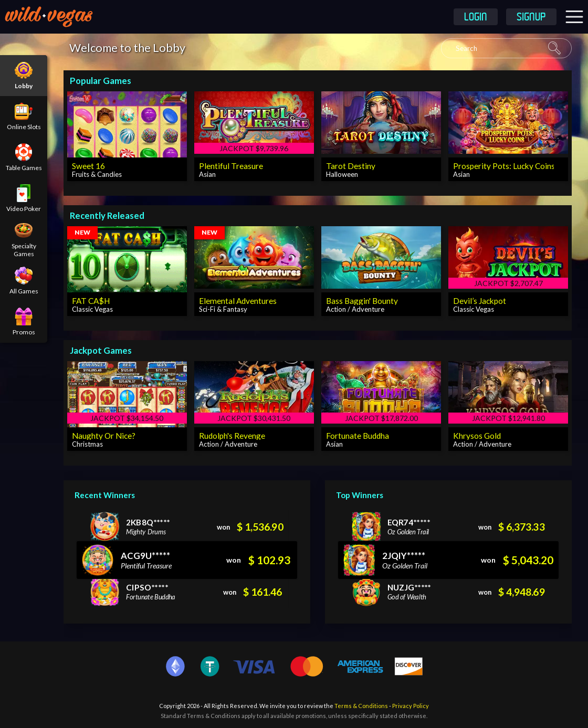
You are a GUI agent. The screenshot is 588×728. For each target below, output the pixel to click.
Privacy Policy (411, 706)
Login (476, 18)
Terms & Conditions (361, 706)
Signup (531, 18)
